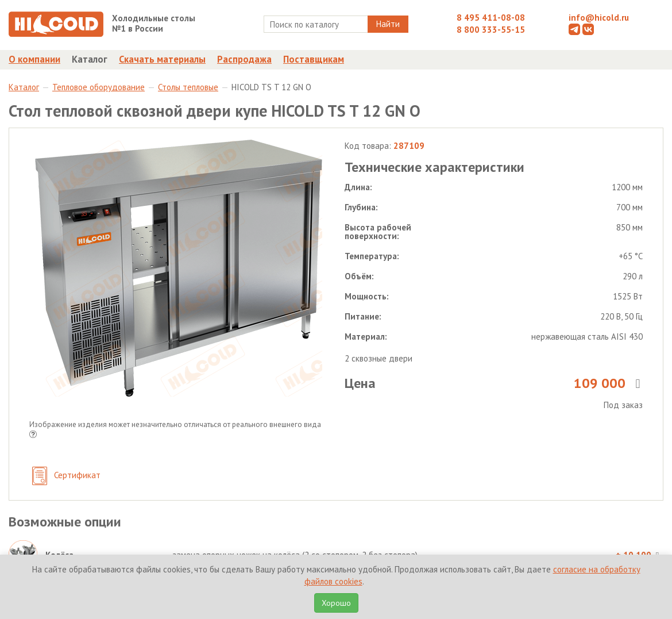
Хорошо (336, 603)
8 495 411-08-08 (491, 18)
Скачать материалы (162, 59)
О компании (34, 59)
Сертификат (66, 476)
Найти (388, 24)
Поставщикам (314, 59)
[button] (33, 435)
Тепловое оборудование (99, 87)
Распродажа (244, 59)
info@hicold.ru (599, 18)
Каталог (90, 59)
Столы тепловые (188, 87)
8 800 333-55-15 (491, 30)
